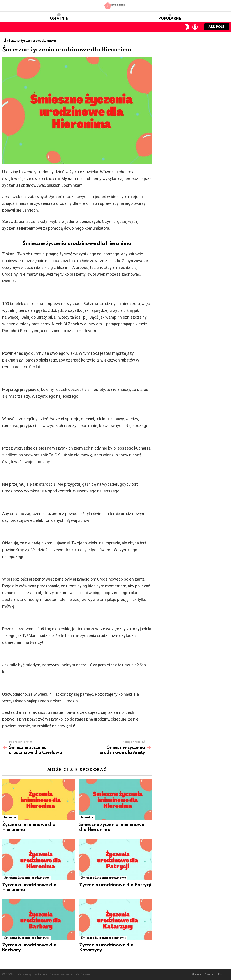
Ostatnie (59, 17)
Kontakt (223, 974)
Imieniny (10, 818)
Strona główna (202, 974)
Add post (217, 28)
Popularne (170, 17)
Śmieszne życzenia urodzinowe (26, 878)
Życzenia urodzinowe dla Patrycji (115, 885)
